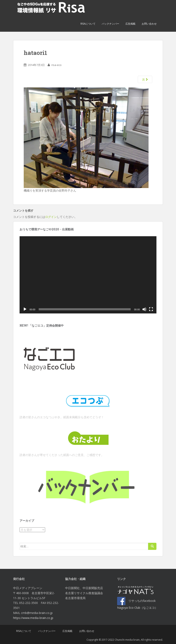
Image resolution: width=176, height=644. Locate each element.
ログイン (51, 217)
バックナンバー (110, 24)
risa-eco (56, 65)
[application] (88, 275)
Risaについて (88, 24)
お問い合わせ (149, 24)
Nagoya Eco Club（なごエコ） (137, 608)
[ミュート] (144, 309)
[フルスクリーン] (151, 309)
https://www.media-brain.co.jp (33, 618)
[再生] (25, 309)
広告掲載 (130, 24)
